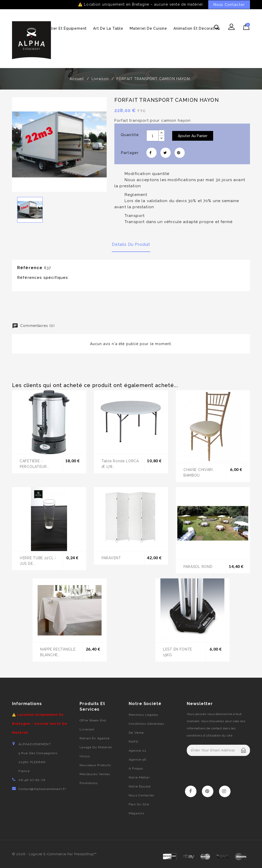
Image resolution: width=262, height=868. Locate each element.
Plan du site (139, 804)
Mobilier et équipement (64, 28)
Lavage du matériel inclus (96, 752)
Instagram (225, 792)
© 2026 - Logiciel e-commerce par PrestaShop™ (54, 854)
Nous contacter (141, 795)
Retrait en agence (95, 738)
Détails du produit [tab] (131, 244)
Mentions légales (143, 715)
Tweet (166, 153)
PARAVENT (111, 558)
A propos (136, 768)
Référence (30, 268)
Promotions (89, 783)
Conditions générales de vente (146, 728)
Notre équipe (140, 786)
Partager (151, 153)
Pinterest (180, 153)
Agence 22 (138, 751)
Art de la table (108, 28)
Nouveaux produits (95, 765)
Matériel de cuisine (148, 28)
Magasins (137, 813)
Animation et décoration (197, 28)
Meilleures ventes (95, 774)
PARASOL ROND (198, 567)
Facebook (191, 792)
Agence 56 (137, 760)
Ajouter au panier (193, 136)
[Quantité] (152, 136)
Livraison (87, 729)
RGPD (133, 742)
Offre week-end (93, 720)
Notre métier (139, 777)
